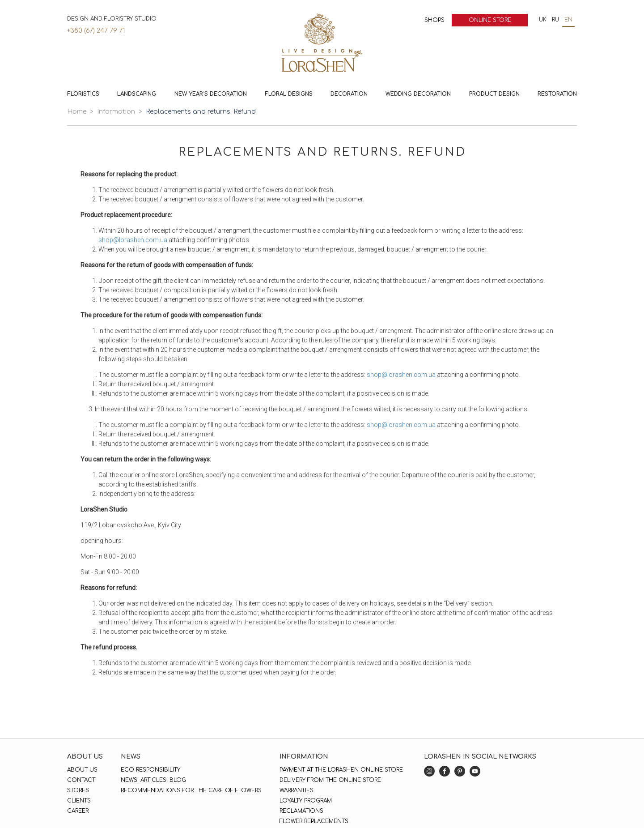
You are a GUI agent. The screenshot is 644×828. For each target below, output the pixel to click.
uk (543, 20)
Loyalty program (306, 801)
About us (82, 770)
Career (78, 811)
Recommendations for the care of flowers (191, 790)
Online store (490, 20)
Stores (78, 790)
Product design (494, 94)
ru (555, 20)
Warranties (297, 790)
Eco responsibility (150, 770)
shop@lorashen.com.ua (133, 240)
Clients (79, 801)
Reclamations (301, 811)
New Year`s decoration (211, 94)
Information (116, 112)
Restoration (557, 94)
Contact (81, 780)
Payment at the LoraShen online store (341, 770)
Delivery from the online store (330, 780)
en (568, 20)
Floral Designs (289, 94)
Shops (434, 20)
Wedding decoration (418, 94)
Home (77, 112)
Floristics (83, 94)
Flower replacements (314, 821)
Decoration (349, 94)
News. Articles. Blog (153, 780)
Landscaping (137, 94)
